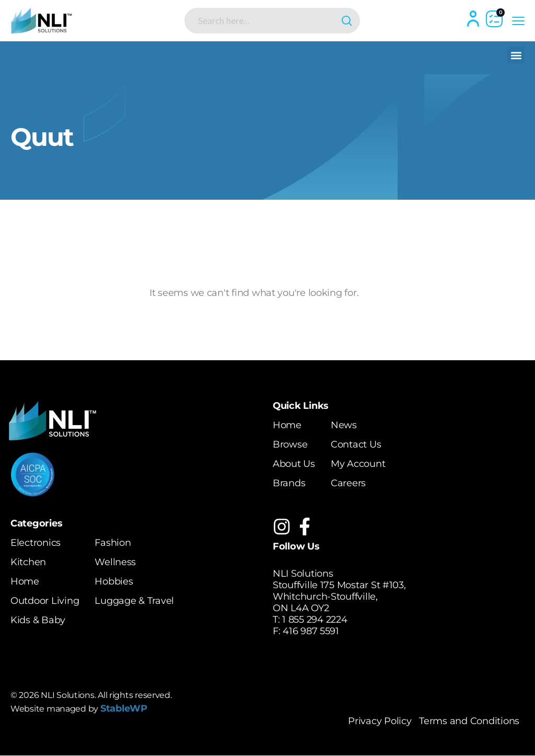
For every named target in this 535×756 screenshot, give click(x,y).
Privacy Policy (380, 721)
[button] (516, 55)
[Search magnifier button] (345, 21)
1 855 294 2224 (315, 620)
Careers (348, 483)
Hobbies (114, 581)
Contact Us (356, 444)
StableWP (124, 709)
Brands (289, 483)
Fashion (113, 543)
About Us (294, 464)
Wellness (115, 562)
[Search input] (264, 20)
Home (287, 425)
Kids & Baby (38, 620)
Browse (290, 444)
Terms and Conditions (469, 721)
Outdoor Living (45, 601)
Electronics (36, 543)
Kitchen (28, 562)
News (344, 425)
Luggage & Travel (134, 601)
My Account (358, 464)
